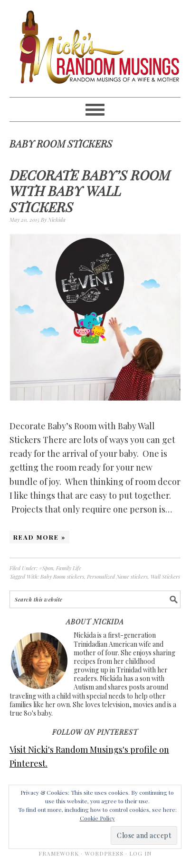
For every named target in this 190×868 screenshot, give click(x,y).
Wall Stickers (165, 577)
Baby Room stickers (62, 577)
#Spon (46, 568)
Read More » (39, 537)
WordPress (104, 853)
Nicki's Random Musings (95, 49)
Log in (140, 853)
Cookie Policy (97, 818)
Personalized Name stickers (117, 577)
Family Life (69, 568)
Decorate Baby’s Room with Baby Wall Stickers (90, 191)
